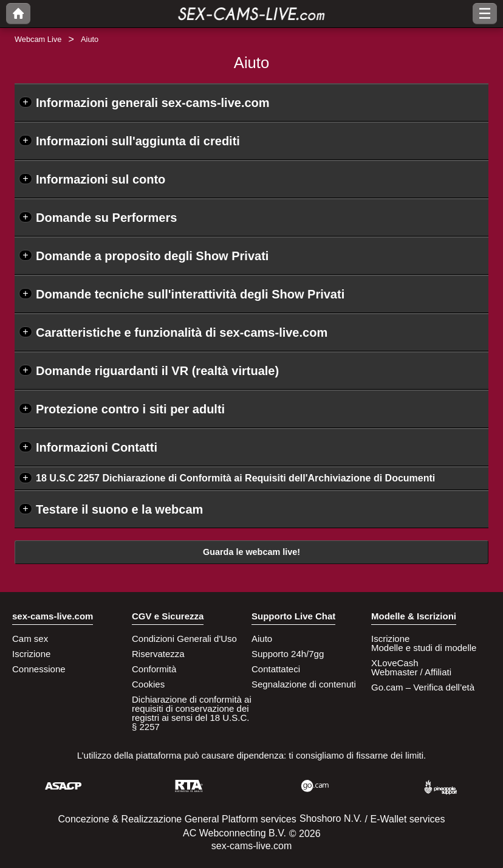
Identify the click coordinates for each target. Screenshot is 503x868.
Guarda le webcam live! (251, 552)
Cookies (148, 684)
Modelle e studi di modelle (424, 648)
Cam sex (30, 639)
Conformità (154, 669)
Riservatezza (158, 654)
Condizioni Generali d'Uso (184, 639)
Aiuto (262, 639)
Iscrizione (31, 654)
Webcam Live (38, 39)
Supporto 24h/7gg (288, 654)
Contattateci (276, 669)
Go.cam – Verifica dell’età (423, 687)
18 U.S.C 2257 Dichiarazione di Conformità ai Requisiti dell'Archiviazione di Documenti (235, 478)
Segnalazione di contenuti (304, 684)
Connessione (39, 669)
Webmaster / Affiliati (411, 672)
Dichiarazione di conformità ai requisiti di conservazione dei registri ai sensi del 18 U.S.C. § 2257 (192, 713)
